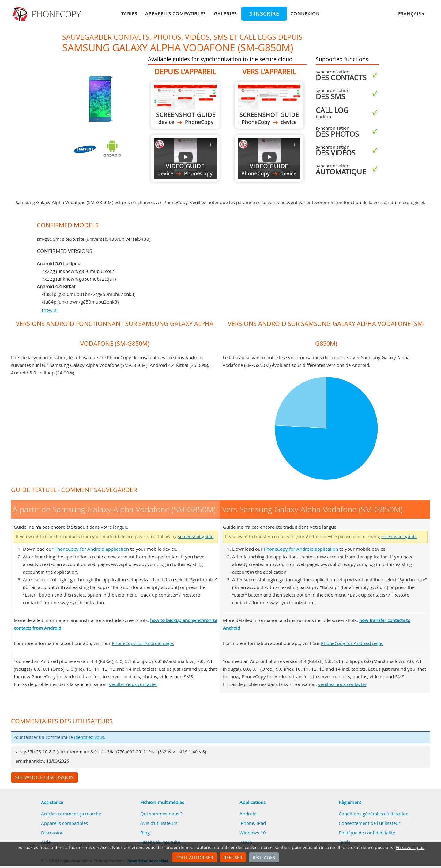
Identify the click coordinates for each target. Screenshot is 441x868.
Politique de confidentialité (367, 833)
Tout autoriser (194, 857)
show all (50, 310)
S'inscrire (264, 14)
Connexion (305, 13)
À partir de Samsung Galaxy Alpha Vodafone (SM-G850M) (185, 105)
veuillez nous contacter (133, 684)
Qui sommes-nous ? (161, 814)
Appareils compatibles (175, 13)
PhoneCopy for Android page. (143, 643)
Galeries (225, 13)
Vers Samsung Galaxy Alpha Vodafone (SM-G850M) (269, 105)
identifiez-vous (89, 737)
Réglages (264, 857)
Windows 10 (253, 833)
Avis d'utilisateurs (159, 823)
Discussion (52, 833)
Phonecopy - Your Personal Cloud (47, 14)
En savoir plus (410, 848)
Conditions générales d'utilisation (374, 814)
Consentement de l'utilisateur (369, 823)
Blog (145, 833)
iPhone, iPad (253, 823)
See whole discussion (45, 777)
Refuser (233, 857)
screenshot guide (196, 537)
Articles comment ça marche (71, 814)
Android (248, 814)
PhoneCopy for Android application (92, 549)
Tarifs (129, 13)
